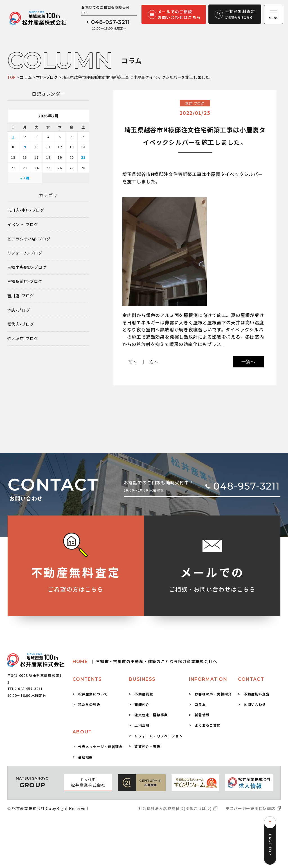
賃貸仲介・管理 (147, 746)
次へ (154, 362)
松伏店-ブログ (21, 324)
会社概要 (86, 757)
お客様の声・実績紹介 (213, 694)
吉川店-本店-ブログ (26, 210)
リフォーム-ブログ (25, 253)
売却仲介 (142, 704)
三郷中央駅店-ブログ (27, 267)
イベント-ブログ (23, 225)
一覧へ (248, 362)
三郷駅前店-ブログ (25, 281)
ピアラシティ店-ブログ (29, 239)
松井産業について (93, 694)
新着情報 (202, 715)
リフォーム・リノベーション (159, 736)
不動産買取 (144, 694)
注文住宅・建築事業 (151, 715)
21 (83, 157)
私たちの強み (89, 704)
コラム (200, 704)
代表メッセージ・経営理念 (100, 747)
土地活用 (142, 725)
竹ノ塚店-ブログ (23, 339)
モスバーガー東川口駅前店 (250, 808)
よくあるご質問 (208, 725)
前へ (133, 362)
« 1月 (25, 178)
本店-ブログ (19, 310)
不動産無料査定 (256, 694)
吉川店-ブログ (21, 296)
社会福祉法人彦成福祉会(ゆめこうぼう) (175, 808)
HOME (145, 661)
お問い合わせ (255, 704)
